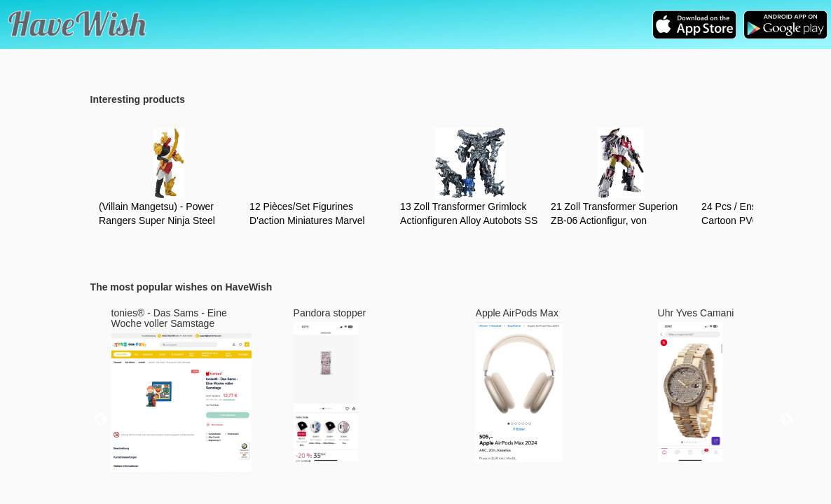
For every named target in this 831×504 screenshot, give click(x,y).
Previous (101, 420)
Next (786, 420)
